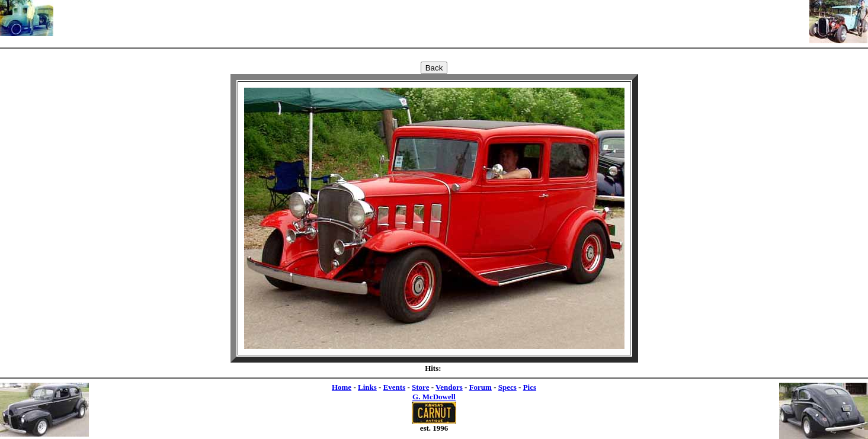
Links (367, 387)
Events (395, 387)
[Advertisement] (431, 18)
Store (420, 387)
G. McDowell (434, 397)
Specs (507, 387)
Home (342, 387)
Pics (530, 387)
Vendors (449, 387)
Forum (481, 387)
